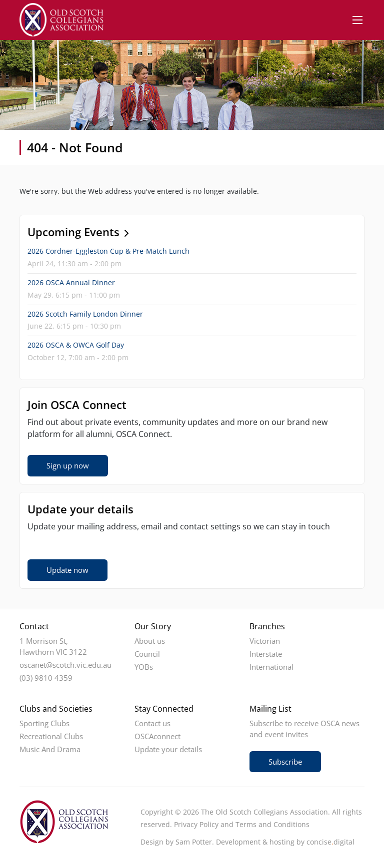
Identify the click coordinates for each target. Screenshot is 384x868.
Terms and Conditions (272, 824)
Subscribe (285, 762)
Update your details (168, 749)
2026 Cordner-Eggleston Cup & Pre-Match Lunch (108, 251)
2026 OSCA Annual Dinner (71, 282)
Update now (67, 570)
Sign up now (68, 465)
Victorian (265, 641)
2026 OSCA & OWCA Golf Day (76, 345)
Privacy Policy (196, 824)
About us (150, 641)
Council (147, 654)
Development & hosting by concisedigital (285, 842)
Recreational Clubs (51, 736)
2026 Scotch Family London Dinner (85, 314)
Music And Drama (50, 749)
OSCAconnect (157, 736)
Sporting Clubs (44, 723)
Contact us (152, 723)
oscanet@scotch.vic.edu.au (65, 665)
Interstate (266, 654)
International (271, 667)
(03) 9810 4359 (46, 678)
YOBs (144, 667)
